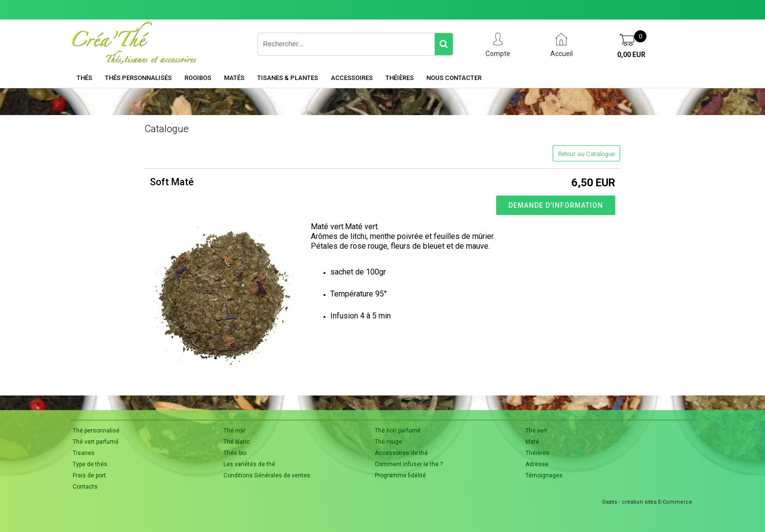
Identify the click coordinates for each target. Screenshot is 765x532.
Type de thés (90, 464)
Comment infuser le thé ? (409, 464)
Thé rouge (388, 442)
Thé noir (234, 431)
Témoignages (544, 475)
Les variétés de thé (249, 464)
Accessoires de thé (401, 453)
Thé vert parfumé (96, 442)
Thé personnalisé (96, 431)
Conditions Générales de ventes (267, 475)
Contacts (85, 487)
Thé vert (536, 431)
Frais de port (89, 475)
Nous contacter (454, 78)
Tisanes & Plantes (288, 78)
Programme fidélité (400, 475)
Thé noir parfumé (398, 431)
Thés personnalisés (138, 78)
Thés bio (235, 453)
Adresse (537, 464)
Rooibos (198, 78)
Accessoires (352, 78)
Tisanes (84, 453)
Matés (234, 78)
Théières (400, 78)
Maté (532, 442)
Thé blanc (237, 442)
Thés (84, 78)
